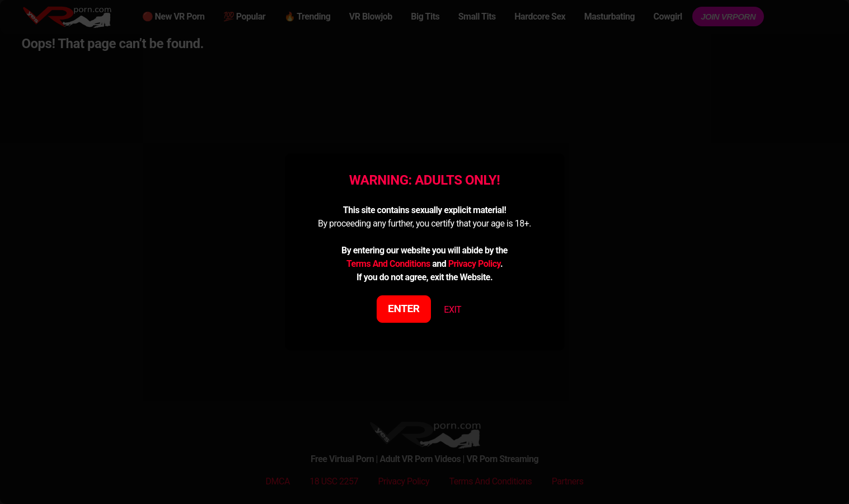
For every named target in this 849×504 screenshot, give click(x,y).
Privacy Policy (474, 264)
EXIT (452, 310)
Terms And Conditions (388, 264)
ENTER (404, 308)
